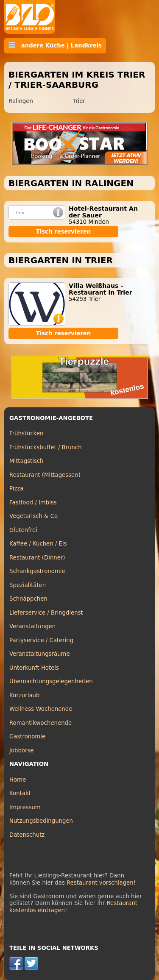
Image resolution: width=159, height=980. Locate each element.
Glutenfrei (23, 530)
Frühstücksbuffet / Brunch (46, 447)
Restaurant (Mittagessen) (45, 475)
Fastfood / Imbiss (33, 503)
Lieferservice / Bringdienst (46, 613)
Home (18, 780)
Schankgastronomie (37, 571)
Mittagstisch (26, 461)
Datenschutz (27, 835)
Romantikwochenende (40, 723)
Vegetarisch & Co (33, 516)
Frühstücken (26, 433)
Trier (79, 101)
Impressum (25, 807)
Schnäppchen (28, 599)
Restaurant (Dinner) (37, 558)
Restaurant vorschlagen (100, 883)
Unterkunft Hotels (34, 668)
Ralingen (21, 101)
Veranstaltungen (32, 626)
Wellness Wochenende (41, 709)
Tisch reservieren (64, 232)
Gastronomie (27, 736)
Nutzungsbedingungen (41, 821)
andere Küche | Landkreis (55, 45)
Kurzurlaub (24, 695)
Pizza (16, 489)
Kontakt (20, 793)
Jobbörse (22, 750)
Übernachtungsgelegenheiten (51, 681)
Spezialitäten (28, 585)
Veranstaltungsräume (40, 654)
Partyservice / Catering (41, 640)
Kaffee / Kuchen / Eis (38, 544)
